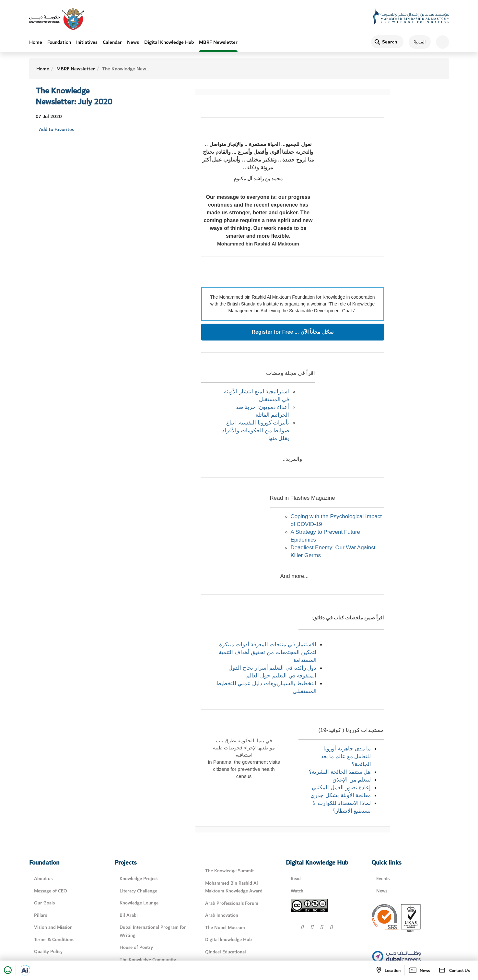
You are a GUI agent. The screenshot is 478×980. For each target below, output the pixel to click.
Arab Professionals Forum (232, 903)
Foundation (59, 42)
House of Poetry (136, 947)
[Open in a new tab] (25, 970)
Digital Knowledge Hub (169, 42)
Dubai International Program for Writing (153, 931)
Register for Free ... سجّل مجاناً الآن (292, 332)
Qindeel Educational (226, 952)
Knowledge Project (139, 879)
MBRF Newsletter (218, 42)
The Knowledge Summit (229, 871)
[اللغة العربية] (417, 42)
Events (383, 879)
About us (43, 879)
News (133, 42)
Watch (297, 891)
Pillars (41, 915)
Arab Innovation (222, 915)
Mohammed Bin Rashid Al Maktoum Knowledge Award (234, 887)
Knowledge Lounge (139, 903)
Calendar (112, 42)
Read (296, 879)
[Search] (387, 42)
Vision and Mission (53, 927)
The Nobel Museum (225, 928)
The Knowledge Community (148, 960)
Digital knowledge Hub (228, 940)
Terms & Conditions (54, 940)
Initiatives (87, 42)
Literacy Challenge (138, 891)
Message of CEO (51, 891)
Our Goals (44, 903)
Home (36, 42)
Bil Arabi (129, 915)
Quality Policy (48, 952)
